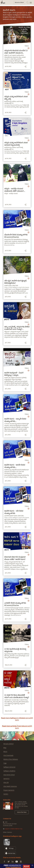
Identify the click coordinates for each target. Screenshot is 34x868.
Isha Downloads (8, 755)
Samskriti (6, 779)
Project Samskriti (9, 790)
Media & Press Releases (11, 759)
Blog (5, 748)
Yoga (5, 763)
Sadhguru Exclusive (9, 767)
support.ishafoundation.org (13, 829)
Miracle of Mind (8, 744)
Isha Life (6, 783)
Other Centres (7, 832)
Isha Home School (9, 775)
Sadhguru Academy (9, 771)
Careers (6, 794)
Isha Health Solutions (10, 786)
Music (5, 752)
